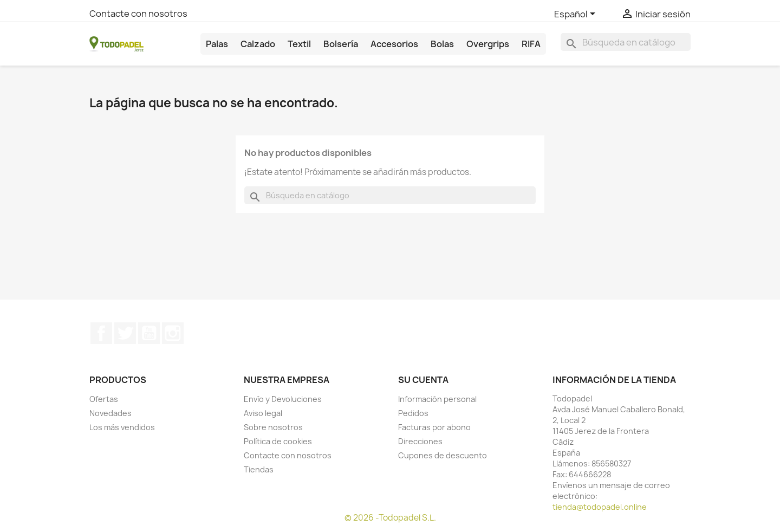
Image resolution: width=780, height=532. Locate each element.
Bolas (442, 44)
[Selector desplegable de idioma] (577, 15)
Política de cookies (278, 441)
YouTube (149, 333)
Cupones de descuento (443, 455)
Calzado (258, 44)
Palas (217, 44)
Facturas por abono (434, 427)
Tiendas (259, 469)
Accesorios (394, 44)
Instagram (173, 333)
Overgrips (488, 44)
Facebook (101, 333)
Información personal (437, 399)
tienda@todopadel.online (600, 507)
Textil (299, 44)
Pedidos (413, 413)
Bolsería (341, 44)
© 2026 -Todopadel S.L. (390, 518)
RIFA (531, 44)
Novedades (110, 413)
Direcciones (420, 441)
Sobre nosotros (273, 427)
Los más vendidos (122, 427)
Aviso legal (263, 413)
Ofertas (104, 399)
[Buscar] (626, 42)
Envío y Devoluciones (283, 399)
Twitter (125, 333)
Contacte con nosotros (138, 14)
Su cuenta (423, 380)
